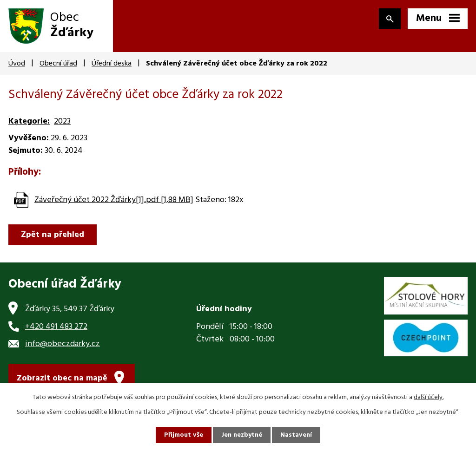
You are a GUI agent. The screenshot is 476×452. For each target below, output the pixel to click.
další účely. (429, 397)
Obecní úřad (58, 64)
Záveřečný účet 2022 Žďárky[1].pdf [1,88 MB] (114, 200)
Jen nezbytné (242, 435)
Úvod (17, 64)
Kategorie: (29, 121)
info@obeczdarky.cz (63, 344)
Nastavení (296, 435)
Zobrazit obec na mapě (62, 378)
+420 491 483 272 (56, 327)
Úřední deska (112, 64)
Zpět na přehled (53, 235)
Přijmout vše (184, 435)
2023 (62, 121)
